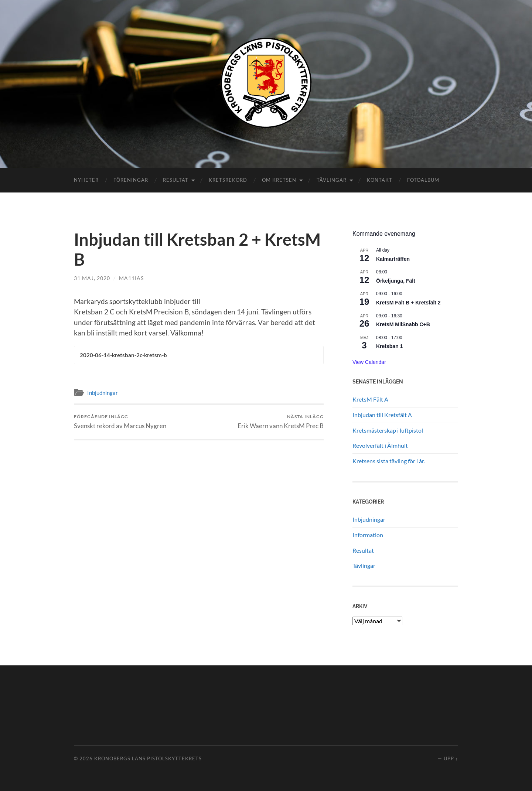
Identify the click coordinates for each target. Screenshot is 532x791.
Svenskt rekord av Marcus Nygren (120, 422)
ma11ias (131, 278)
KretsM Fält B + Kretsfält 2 (408, 303)
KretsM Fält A (370, 399)
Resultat (176, 180)
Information (368, 535)
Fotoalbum (423, 180)
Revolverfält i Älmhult (380, 445)
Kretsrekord (228, 180)
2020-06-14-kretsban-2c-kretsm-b (123, 355)
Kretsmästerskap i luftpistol (388, 430)
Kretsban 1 (389, 346)
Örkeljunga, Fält (396, 281)
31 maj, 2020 (92, 278)
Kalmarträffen (393, 259)
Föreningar (131, 180)
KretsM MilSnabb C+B (403, 324)
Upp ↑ (451, 758)
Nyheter (86, 180)
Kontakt (380, 180)
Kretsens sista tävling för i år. (389, 461)
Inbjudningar (103, 393)
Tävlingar (332, 180)
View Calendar (369, 362)
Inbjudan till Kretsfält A (382, 415)
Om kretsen (279, 180)
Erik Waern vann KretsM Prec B (281, 422)
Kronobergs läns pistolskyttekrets (148, 758)
